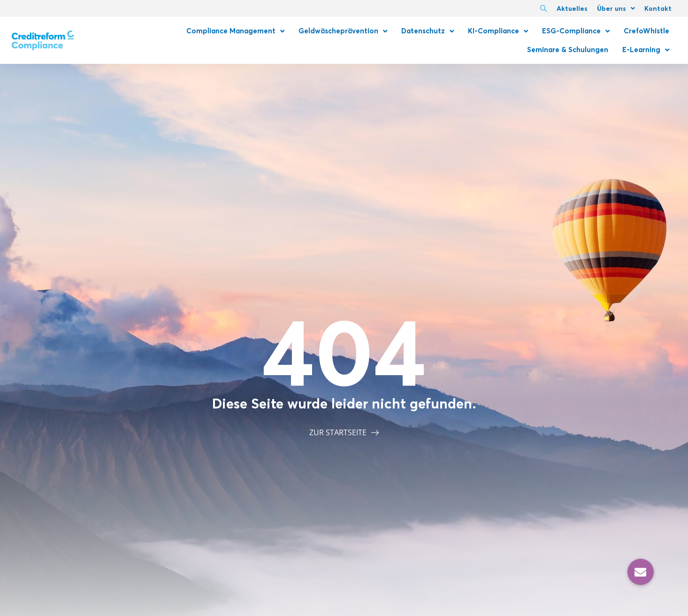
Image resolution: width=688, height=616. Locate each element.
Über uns (616, 8)
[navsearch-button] (543, 9)
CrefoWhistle (646, 31)
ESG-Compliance (576, 31)
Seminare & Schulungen (568, 50)
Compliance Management (235, 31)
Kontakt (658, 8)
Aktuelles (572, 8)
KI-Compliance (498, 31)
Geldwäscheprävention (343, 31)
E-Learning (646, 50)
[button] (641, 572)
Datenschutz (428, 31)
